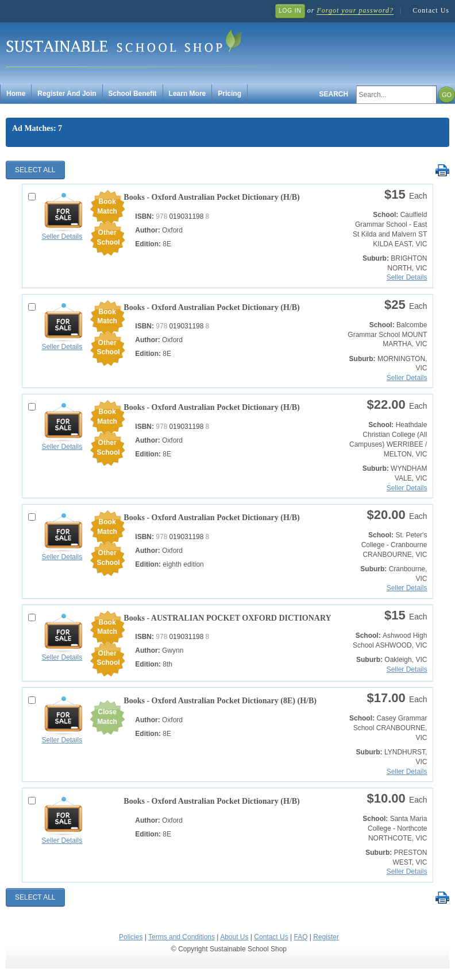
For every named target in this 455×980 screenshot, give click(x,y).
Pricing (230, 94)
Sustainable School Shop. (178, 46)
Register (326, 937)
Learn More (188, 94)
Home (16, 94)
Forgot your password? (355, 10)
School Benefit (133, 94)
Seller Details (62, 237)
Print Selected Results (442, 171)
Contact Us (431, 10)
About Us (234, 937)
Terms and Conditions (182, 937)
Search (334, 94)
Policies (131, 937)
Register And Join (67, 94)
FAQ (300, 937)
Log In (290, 11)
